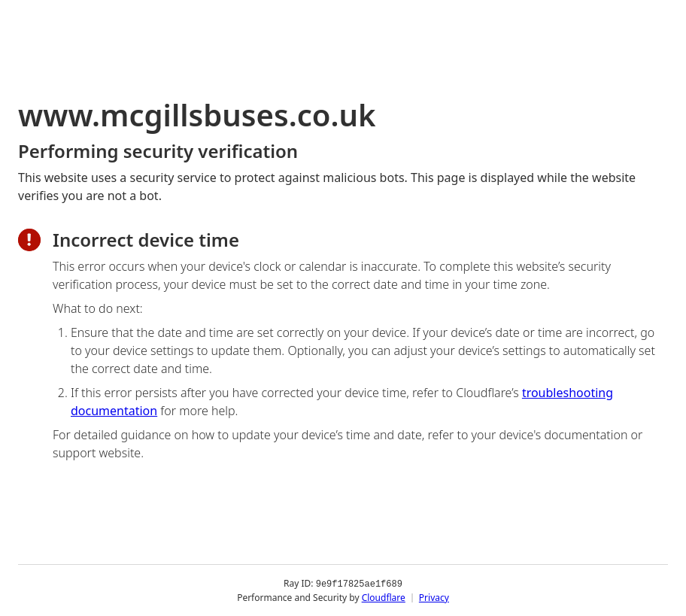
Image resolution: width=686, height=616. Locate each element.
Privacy (434, 597)
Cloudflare (384, 597)
